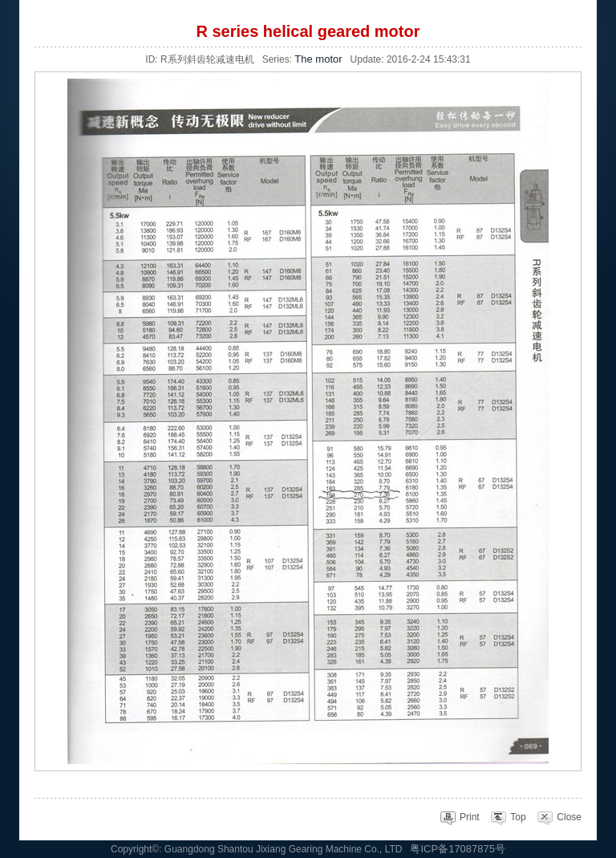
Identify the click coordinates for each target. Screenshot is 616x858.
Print (460, 817)
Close (559, 817)
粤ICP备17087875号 (458, 849)
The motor (318, 59)
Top (508, 817)
